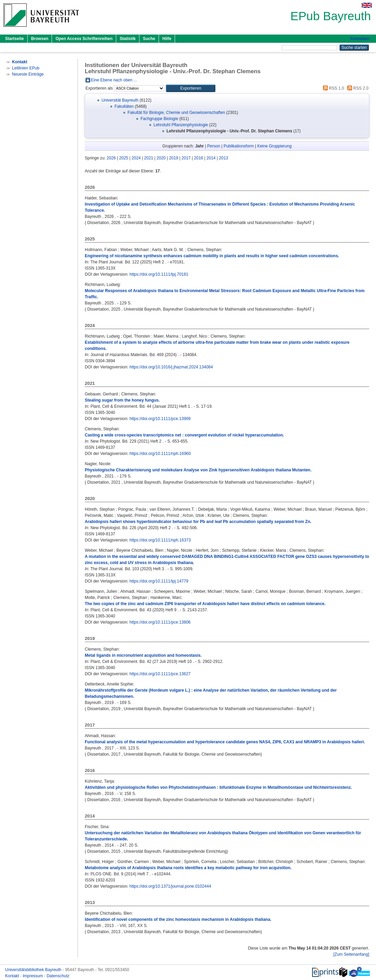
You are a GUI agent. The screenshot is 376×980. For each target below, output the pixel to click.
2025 (124, 158)
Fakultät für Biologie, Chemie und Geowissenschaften (176, 113)
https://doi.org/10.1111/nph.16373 (160, 540)
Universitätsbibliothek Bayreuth (34, 970)
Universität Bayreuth (120, 100)
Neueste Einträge (28, 74)
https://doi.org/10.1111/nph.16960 (160, 454)
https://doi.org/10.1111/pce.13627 (160, 674)
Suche (149, 39)
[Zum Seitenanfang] (351, 954)
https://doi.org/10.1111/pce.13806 (160, 622)
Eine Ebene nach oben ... (114, 80)
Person (214, 146)
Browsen (40, 39)
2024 (136, 158)
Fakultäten (124, 106)
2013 (224, 158)
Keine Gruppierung (274, 146)
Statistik (128, 39)
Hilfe (167, 39)
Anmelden (360, 39)
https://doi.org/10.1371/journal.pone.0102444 (170, 886)
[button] (191, 88)
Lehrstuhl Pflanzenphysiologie (181, 125)
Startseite (15, 39)
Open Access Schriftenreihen (84, 39)
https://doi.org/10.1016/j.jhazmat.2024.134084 (171, 367)
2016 (199, 158)
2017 (186, 158)
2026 (111, 158)
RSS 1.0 (333, 88)
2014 (211, 158)
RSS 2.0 (357, 88)
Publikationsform (239, 146)
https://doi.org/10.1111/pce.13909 (160, 419)
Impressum (33, 976)
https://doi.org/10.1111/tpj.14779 (159, 581)
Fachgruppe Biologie (159, 119)
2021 (149, 158)
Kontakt (13, 976)
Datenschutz (58, 976)
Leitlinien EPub (26, 68)
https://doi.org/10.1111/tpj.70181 (159, 274)
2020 (161, 158)
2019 (174, 158)
